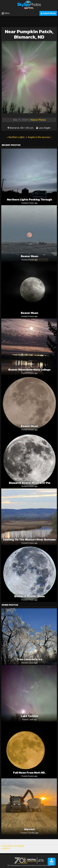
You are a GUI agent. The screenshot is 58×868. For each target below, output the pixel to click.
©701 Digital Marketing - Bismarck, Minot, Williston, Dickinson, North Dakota (29, 865)
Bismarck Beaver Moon (29, 596)
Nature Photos (38, 120)
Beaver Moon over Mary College (29, 370)
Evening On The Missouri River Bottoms (29, 540)
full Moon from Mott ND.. (29, 773)
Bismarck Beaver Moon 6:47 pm (30, 483)
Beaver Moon (29, 256)
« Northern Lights (16, 137)
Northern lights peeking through (29, 199)
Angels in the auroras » (39, 137)
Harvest (29, 829)
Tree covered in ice (30, 659)
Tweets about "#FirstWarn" (13, 846)
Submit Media (48, 13)
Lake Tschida (30, 716)
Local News (6, 848)
